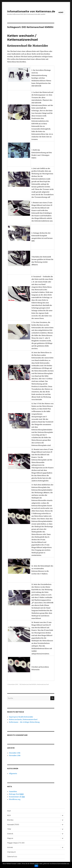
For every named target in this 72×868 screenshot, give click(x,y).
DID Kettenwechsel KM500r (28, 684)
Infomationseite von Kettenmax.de (31, 11)
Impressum (11, 852)
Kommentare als (17, 797)
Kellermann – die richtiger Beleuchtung (24, 722)
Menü (61, 12)
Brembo (10, 820)
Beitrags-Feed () (16, 794)
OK (36, 866)
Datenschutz (12, 857)
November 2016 (15, 755)
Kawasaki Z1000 (13, 825)
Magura (10, 838)
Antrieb (10, 847)
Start (9, 811)
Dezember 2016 (15, 753)
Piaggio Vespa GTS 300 (16, 843)
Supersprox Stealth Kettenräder (21, 717)
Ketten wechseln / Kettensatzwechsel (23, 719)
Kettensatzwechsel (43, 684)
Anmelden (13, 791)
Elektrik (10, 834)
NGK (9, 815)
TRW (9, 829)
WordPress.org (15, 799)
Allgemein (13, 773)
